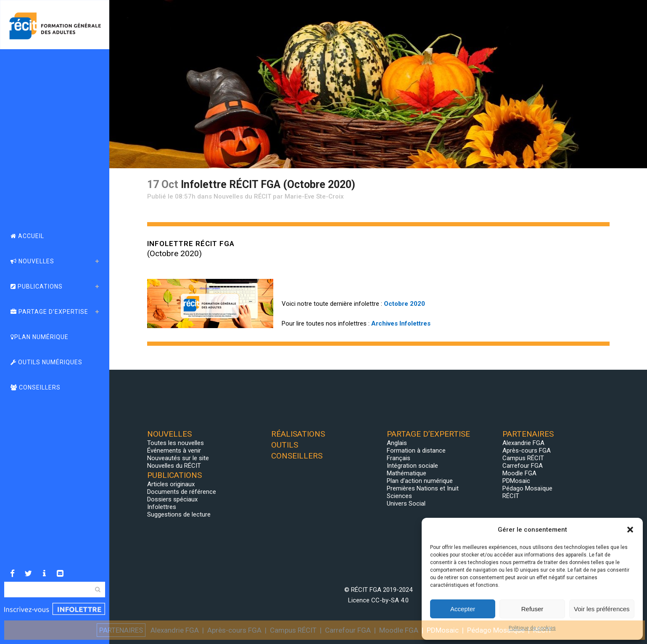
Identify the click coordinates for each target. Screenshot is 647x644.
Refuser (532, 609)
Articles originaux (171, 484)
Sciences (399, 496)
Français (399, 458)
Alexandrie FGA (523, 443)
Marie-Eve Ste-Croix (314, 196)
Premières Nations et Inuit (423, 488)
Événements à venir (174, 451)
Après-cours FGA (527, 451)
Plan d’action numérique (420, 481)
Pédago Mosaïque (527, 488)
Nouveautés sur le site (178, 458)
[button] (630, 530)
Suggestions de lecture (179, 514)
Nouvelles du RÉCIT (242, 196)
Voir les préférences (602, 609)
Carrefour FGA (523, 466)
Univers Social (406, 504)
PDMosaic (516, 481)
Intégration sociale (412, 466)
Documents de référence (182, 492)
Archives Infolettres (401, 323)
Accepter (463, 609)
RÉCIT (511, 496)
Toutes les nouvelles (176, 443)
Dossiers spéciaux (172, 499)
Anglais (397, 443)
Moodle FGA (519, 473)
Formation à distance (416, 451)
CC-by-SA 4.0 (390, 600)
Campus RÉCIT (523, 458)
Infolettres (162, 507)
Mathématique (407, 473)
